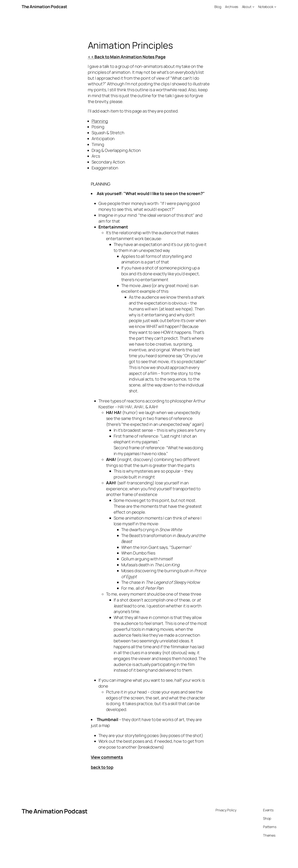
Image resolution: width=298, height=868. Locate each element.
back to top (102, 767)
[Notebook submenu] (275, 7)
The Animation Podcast (44, 7)
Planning (100, 121)
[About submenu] (253, 7)
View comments (107, 757)
